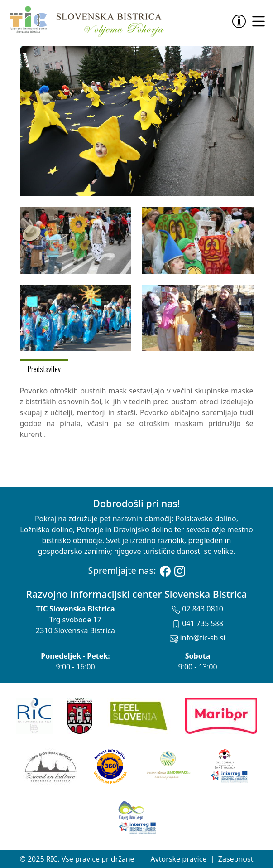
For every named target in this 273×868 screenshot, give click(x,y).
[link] (241, 21)
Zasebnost (236, 859)
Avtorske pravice (178, 859)
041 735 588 (198, 623)
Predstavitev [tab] (44, 369)
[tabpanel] (137, 412)
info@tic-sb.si (197, 638)
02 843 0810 (198, 609)
